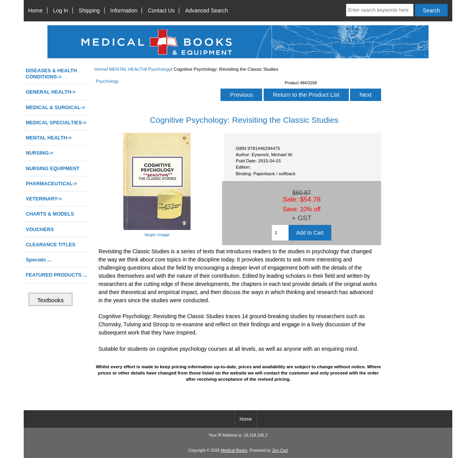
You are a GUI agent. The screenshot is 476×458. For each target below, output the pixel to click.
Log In (61, 10)
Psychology (160, 69)
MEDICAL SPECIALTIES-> (56, 123)
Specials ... (38, 260)
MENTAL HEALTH (127, 69)
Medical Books (234, 450)
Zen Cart (280, 450)
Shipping (89, 10)
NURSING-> (39, 153)
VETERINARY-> (44, 199)
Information (124, 10)
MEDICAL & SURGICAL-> (55, 107)
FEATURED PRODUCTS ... (56, 275)
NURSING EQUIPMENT (52, 168)
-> (49, 138)
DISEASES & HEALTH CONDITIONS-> (51, 74)
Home (35, 10)
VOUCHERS (40, 229)
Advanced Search (206, 10)
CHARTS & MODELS (50, 214)
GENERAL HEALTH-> (51, 92)
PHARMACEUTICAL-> (51, 184)
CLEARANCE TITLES (51, 245)
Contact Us (161, 10)
